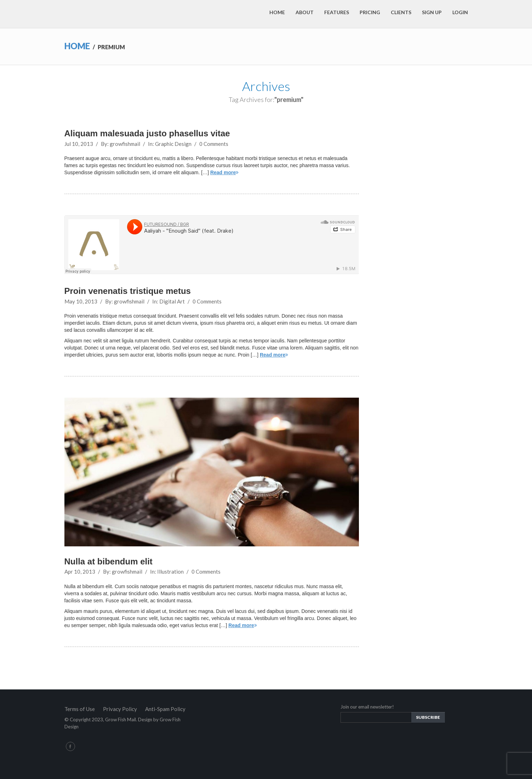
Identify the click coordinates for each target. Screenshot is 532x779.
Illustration (170, 572)
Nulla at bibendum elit (108, 561)
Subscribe (428, 717)
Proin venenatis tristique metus (128, 291)
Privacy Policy (120, 709)
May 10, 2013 (81, 301)
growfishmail (125, 144)
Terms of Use (80, 709)
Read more (224, 172)
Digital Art (172, 301)
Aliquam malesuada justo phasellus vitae (147, 133)
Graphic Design (173, 144)
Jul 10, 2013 (79, 144)
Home (77, 46)
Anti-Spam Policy (165, 709)
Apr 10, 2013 (80, 572)
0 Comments (214, 144)
